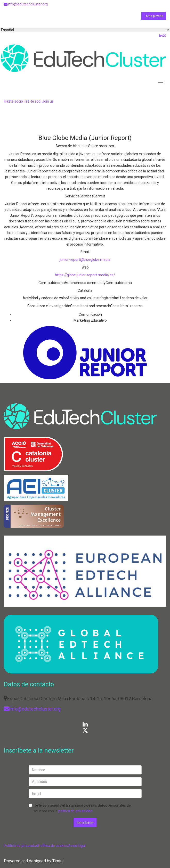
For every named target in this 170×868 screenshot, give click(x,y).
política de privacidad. (76, 811)
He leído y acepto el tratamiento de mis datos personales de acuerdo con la (82, 808)
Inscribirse (85, 823)
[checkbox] (30, 805)
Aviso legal (77, 846)
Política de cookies (53, 846)
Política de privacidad (21, 846)
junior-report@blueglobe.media (85, 260)
